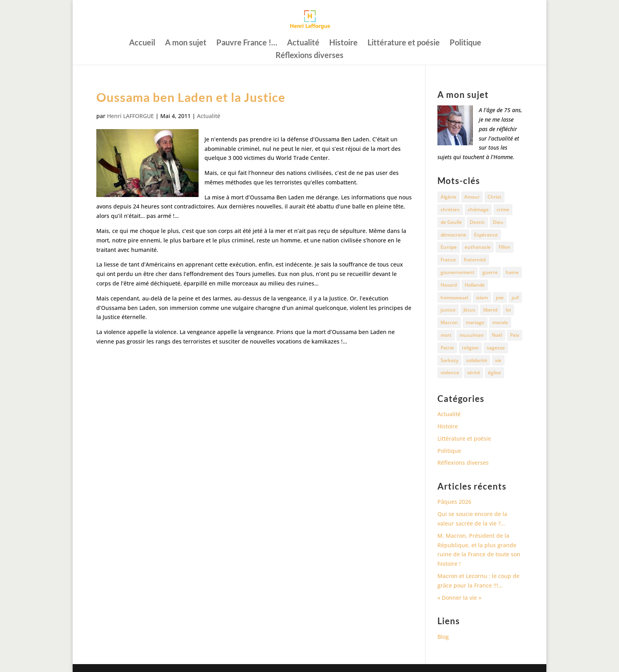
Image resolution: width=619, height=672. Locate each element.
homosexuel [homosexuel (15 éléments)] (454, 298)
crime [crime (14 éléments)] (503, 209)
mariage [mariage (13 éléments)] (475, 322)
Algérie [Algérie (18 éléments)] (448, 197)
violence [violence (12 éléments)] (450, 373)
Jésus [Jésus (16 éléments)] (469, 310)
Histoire (343, 43)
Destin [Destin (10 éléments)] (477, 222)
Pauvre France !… (247, 43)
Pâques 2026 (454, 502)
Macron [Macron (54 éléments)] (449, 322)
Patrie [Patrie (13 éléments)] (447, 348)
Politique (465, 43)
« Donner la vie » (459, 598)
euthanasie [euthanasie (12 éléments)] (478, 247)
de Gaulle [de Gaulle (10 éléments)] (451, 222)
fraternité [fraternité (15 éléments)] (475, 260)
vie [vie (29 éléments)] (498, 360)
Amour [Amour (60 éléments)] (472, 197)
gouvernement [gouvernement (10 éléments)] (458, 272)
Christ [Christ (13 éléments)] (494, 197)
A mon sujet (186, 43)
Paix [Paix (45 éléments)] (515, 335)
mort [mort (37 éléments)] (446, 335)
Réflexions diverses (309, 56)
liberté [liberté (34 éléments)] (491, 310)
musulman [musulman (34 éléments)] (472, 335)
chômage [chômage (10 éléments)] (478, 209)
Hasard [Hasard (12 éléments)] (449, 285)
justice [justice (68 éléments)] (448, 310)
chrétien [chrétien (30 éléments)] (450, 209)
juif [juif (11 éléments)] (515, 298)
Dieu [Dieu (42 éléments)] (498, 222)
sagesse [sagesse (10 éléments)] (496, 348)
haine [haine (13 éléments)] (512, 272)
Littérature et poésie (404, 43)
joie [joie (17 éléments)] (500, 298)
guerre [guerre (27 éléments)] (490, 272)
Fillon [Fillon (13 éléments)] (505, 247)
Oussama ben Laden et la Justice (191, 97)
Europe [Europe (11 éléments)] (449, 247)
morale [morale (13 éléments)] (500, 322)
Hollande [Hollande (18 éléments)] (475, 285)
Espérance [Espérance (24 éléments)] (486, 235)
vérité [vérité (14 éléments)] (474, 373)
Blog (443, 637)
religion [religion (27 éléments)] (470, 348)
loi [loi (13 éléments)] (508, 310)
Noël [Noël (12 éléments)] (497, 335)
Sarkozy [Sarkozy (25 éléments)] (449, 360)
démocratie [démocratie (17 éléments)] (453, 235)
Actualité (303, 43)
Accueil (142, 43)
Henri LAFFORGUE (130, 116)
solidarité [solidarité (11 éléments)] (477, 360)
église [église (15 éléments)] (494, 373)
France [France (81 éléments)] (448, 260)
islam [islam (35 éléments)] (482, 298)
